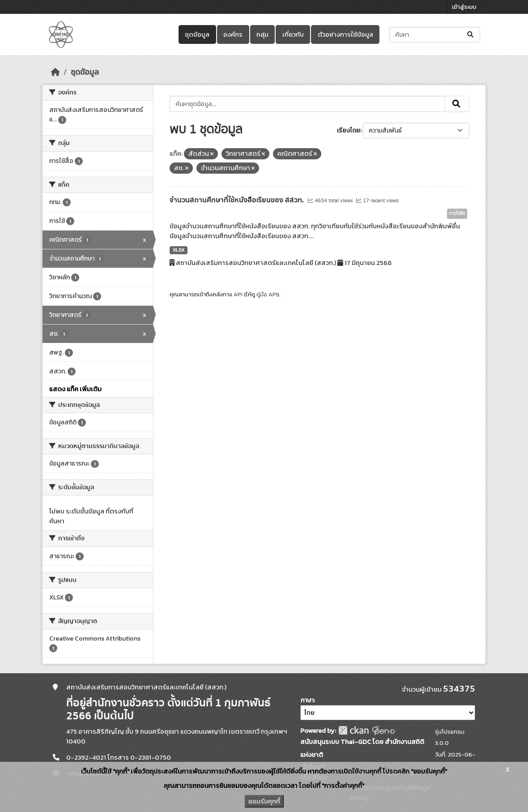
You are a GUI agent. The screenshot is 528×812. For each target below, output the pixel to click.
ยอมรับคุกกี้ (264, 801)
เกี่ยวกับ (293, 34)
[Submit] (471, 35)
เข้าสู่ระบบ (464, 7)
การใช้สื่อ (457, 214)
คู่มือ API (267, 294)
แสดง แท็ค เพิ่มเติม (75, 389)
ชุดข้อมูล (197, 34)
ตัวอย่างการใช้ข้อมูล (345, 34)
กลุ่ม (262, 34)
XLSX (179, 250)
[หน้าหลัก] (55, 72)
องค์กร (233, 34)
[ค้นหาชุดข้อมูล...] (435, 35)
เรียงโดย (349, 130)
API (238, 294)
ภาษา (307, 700)
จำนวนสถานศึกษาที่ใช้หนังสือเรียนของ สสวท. (238, 200)
